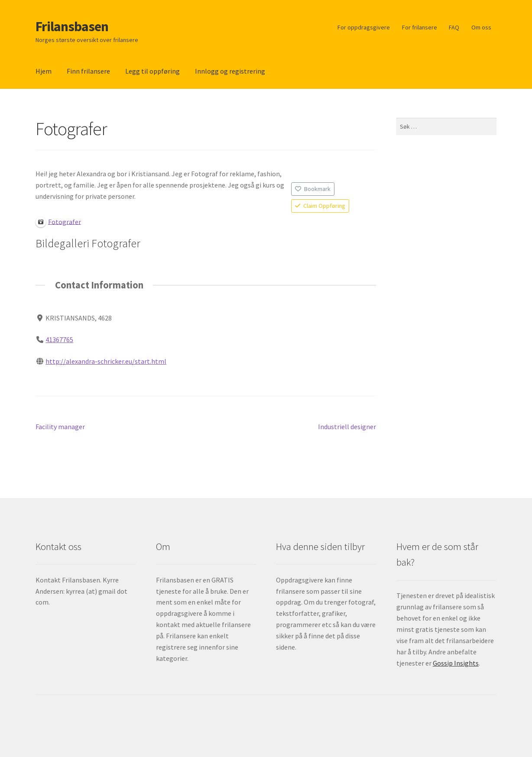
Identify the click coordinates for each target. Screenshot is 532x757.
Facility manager (60, 427)
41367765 (59, 339)
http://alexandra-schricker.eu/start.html (106, 361)
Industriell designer (347, 427)
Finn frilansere (88, 71)
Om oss (481, 27)
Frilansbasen (72, 26)
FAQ (454, 27)
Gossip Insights (456, 663)
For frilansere (420, 27)
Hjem (44, 71)
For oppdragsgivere (364, 27)
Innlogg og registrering (230, 71)
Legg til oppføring (152, 71)
